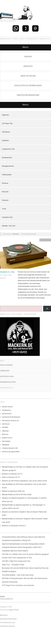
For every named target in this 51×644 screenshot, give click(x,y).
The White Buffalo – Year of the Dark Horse (18, 575)
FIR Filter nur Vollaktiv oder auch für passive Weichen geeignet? (25, 554)
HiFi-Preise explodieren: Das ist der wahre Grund (29, 481)
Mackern (3, 278)
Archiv (2, 596)
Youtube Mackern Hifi (10, 448)
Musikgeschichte (8, 166)
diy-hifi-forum (7, 414)
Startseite (16, 234)
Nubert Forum (7, 438)
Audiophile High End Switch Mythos (15, 551)
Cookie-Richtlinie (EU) (7, 626)
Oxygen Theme (14, 610)
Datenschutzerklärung (8, 619)
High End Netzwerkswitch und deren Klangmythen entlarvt (23, 544)
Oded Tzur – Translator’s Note (13, 565)
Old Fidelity (6, 441)
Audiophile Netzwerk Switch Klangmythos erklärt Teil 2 (22, 547)
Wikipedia (6, 445)
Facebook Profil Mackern (11, 417)
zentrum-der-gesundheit (11, 452)
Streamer (5, 200)
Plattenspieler (7, 175)
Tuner (4, 209)
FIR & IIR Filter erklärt (24, 495)
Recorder (5, 192)
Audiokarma (6, 410)
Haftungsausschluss (8, 623)
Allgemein (5, 115)
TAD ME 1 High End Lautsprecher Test (16, 561)
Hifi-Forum (6, 424)
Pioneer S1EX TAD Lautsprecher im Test (17, 558)
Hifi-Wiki (5, 427)
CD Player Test (7, 123)
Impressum (4, 615)
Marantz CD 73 (17, 474)
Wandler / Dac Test (9, 226)
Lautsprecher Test (8, 149)
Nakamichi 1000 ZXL (17, 491)
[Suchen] (47, 309)
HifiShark (5, 431)
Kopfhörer (5, 140)
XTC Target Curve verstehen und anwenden (18, 585)
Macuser (5, 434)
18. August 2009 (6, 275)
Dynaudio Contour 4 (18, 526)
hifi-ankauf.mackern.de (10, 421)
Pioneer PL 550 (7, 272)
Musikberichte (7, 158)
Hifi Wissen (6, 132)
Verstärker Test (7, 217)
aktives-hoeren (7, 407)
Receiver (5, 183)
